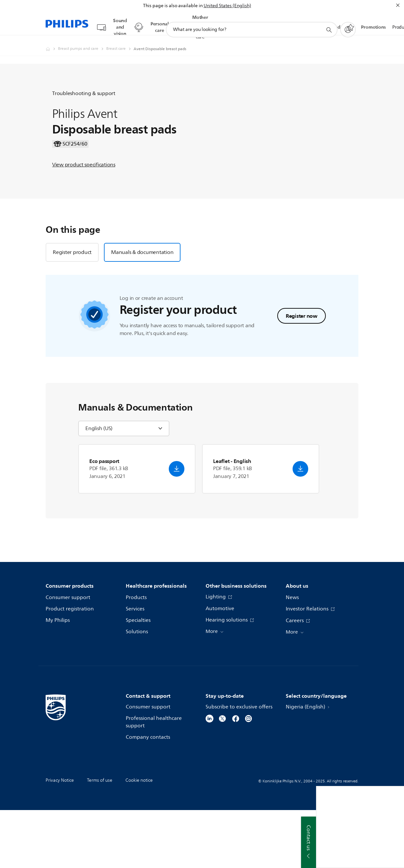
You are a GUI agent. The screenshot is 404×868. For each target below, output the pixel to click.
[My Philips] (348, 23)
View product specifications (84, 190)
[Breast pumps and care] (82, 43)
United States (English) (227, 6)
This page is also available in (173, 6)
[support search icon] (329, 24)
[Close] (398, 5)
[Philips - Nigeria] (52, 43)
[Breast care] (120, 43)
